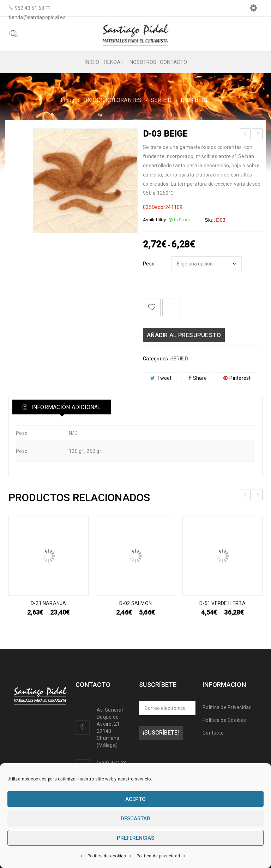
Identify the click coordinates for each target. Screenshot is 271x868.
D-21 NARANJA (48, 603)
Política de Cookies (224, 720)
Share (198, 378)
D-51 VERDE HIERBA (222, 603)
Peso (149, 264)
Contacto (213, 733)
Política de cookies (107, 856)
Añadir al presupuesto (184, 335)
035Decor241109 (163, 207)
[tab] (63, 407)
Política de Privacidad (227, 707)
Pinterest (237, 378)
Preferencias (135, 838)
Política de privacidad (158, 856)
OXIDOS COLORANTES (112, 100)
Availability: (155, 220)
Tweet (161, 378)
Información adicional (67, 407)
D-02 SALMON (135, 603)
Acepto (135, 799)
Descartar (135, 819)
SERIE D (161, 100)
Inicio (68, 100)
